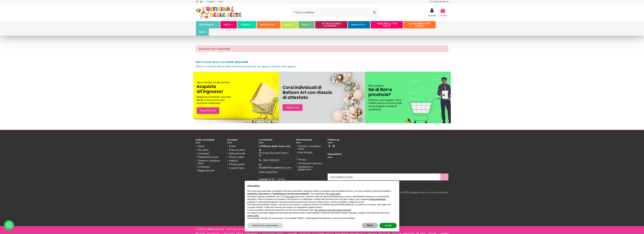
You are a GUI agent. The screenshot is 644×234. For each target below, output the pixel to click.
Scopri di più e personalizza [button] (265, 225)
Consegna (211, 2)
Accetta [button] (388, 225)
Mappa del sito (206, 170)
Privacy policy (237, 164)
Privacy (302, 159)
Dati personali (237, 153)
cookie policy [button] (335, 194)
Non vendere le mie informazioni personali (333, 210)
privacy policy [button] (253, 216)
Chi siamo (203, 150)
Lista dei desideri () (439, 2)
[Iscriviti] (444, 177)
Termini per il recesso (310, 163)
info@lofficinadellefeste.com (275, 168)
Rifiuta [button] (370, 225)
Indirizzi (233, 161)
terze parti (290, 197)
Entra (232, 146)
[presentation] (352, 166)
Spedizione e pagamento (305, 168)
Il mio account (237, 150)
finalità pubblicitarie (377, 199)
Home (220, 2)
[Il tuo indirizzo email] (384, 177)
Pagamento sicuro (208, 157)
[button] (208, 25)
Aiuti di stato (305, 152)
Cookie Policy (237, 168)
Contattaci (204, 167)
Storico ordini (237, 157)
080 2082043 (271, 160)
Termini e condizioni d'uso (209, 162)
